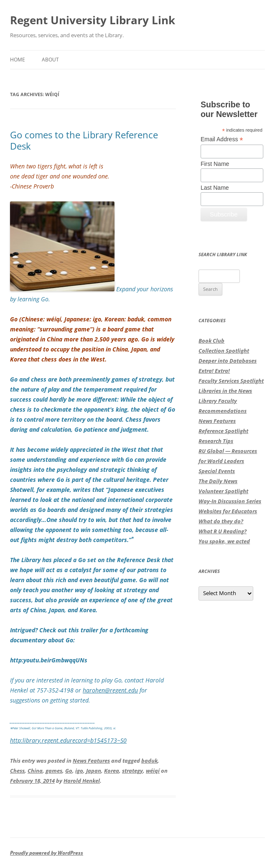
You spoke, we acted (224, 541)
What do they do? (221, 521)
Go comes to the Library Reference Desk (84, 140)
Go (69, 771)
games (54, 771)
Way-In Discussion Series (230, 501)
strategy (132, 771)
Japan (94, 771)
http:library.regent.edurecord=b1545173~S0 (68, 740)
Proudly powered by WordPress (47, 853)
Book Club (211, 341)
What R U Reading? (223, 531)
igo (79, 771)
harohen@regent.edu (110, 690)
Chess (17, 771)
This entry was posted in (41, 761)
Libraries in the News (225, 391)
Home (18, 60)
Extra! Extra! (214, 371)
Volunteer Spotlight (223, 491)
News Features (91, 761)
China (35, 771)
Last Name (215, 188)
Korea (112, 771)
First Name (215, 164)
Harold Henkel (82, 781)
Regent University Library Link (93, 20)
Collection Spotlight (224, 351)
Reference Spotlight (223, 431)
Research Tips (216, 441)
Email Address (222, 139)
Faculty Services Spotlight (231, 381)
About (50, 60)
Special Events (217, 471)
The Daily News (218, 481)
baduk (149, 761)
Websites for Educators (228, 511)
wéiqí (153, 771)
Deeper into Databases (228, 361)
